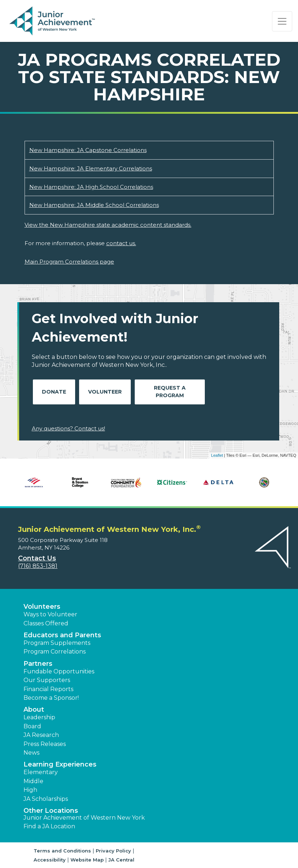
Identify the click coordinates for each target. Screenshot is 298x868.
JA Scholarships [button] (46, 799)
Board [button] (32, 726)
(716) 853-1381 (38, 566)
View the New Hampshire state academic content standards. (108, 225)
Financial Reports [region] (48, 689)
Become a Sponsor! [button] (51, 698)
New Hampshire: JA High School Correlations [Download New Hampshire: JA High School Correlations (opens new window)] (91, 187)
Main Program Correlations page (69, 262)
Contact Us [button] (37, 558)
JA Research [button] (41, 735)
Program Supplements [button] (57, 643)
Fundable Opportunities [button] (59, 671)
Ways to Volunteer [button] (50, 614)
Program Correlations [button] (55, 652)
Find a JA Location (49, 826)
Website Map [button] (87, 860)
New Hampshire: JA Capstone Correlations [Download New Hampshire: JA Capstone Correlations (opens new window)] (88, 150)
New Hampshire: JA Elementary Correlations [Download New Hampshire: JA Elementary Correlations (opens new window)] (91, 168)
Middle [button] (33, 781)
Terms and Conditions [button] (62, 851)
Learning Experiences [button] (60, 764)
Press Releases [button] (45, 744)
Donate (54, 392)
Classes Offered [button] (46, 623)
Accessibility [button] (50, 860)
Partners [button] (38, 664)
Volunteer (105, 392)
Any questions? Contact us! (68, 428)
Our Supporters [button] (47, 680)
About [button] (34, 709)
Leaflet (217, 455)
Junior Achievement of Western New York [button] (84, 818)
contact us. (121, 243)
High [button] (30, 790)
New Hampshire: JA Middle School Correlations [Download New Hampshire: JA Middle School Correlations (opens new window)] (94, 205)
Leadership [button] (39, 717)
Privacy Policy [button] (113, 851)
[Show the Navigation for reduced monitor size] (282, 21)
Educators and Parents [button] (62, 635)
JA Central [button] (121, 860)
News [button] (31, 753)
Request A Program (170, 392)
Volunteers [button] (42, 607)
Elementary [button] (41, 772)
